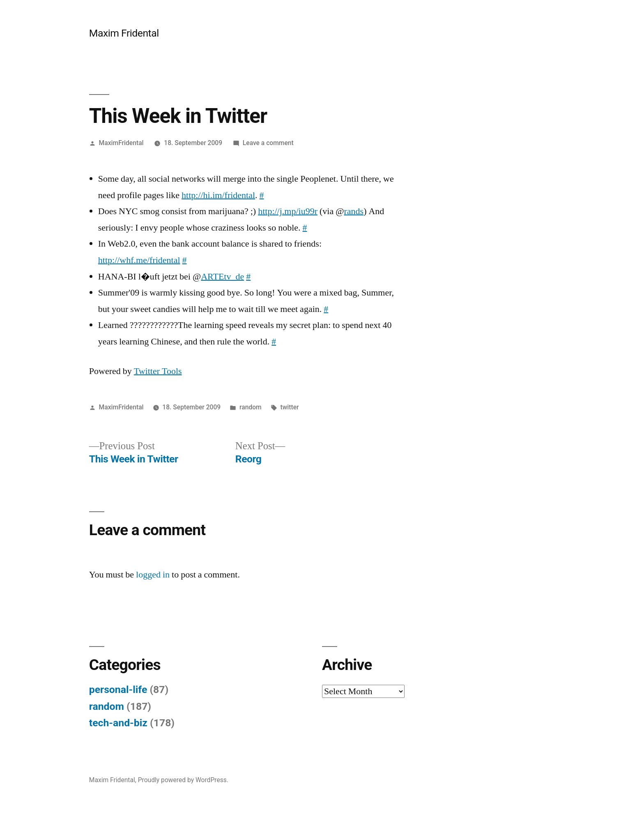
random (251, 407)
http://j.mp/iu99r (288, 211)
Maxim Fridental (124, 33)
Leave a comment (268, 143)
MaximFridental (121, 143)
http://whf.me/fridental (139, 260)
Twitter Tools (158, 371)
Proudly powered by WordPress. (183, 780)
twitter (290, 407)
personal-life (118, 689)
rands (354, 211)
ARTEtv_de (222, 277)
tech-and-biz (118, 723)
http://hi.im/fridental (218, 195)
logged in (153, 575)
